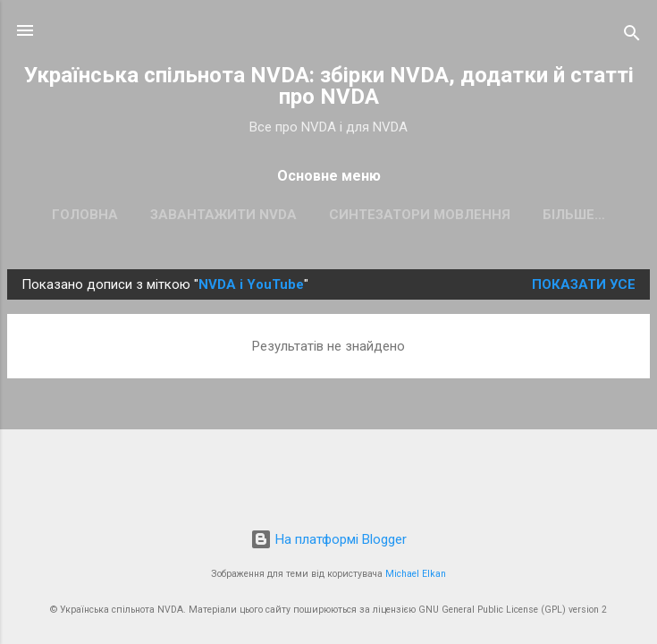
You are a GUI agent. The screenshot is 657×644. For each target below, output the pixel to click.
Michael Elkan (416, 574)
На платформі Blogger (328, 539)
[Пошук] (632, 36)
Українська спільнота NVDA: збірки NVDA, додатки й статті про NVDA (329, 86)
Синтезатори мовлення (420, 215)
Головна (85, 215)
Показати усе (584, 284)
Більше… (574, 215)
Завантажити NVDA (223, 215)
